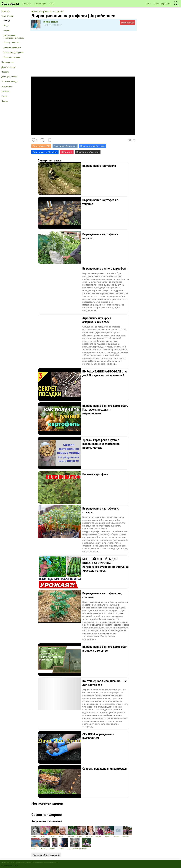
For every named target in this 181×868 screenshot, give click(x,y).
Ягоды (6, 26)
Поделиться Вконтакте (65, 146)
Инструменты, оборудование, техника (14, 37)
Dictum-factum (51, 22)
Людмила (100, 832)
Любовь (127, 832)
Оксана (118, 832)
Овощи (7, 21)
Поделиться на (45, 152)
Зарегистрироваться (162, 4)
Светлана (91, 832)
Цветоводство (7, 62)
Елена (87, 844)
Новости (5, 72)
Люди (52, 4)
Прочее (5, 101)
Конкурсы (6, 11)
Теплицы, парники (11, 43)
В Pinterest (67, 152)
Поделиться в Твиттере (88, 152)
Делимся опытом (9, 67)
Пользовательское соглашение (45, 863)
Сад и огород (7, 16)
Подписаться (128, 23)
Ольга (45, 832)
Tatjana (54, 832)
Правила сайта (8, 863)
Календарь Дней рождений (46, 855)
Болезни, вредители (12, 48)
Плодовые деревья (12, 57)
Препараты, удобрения (13, 52)
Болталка (5, 91)
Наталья (45, 844)
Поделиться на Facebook (92, 146)
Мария (82, 832)
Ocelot (63, 844)
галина (36, 832)
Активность (27, 4)
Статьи (4, 96)
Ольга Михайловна (75, 844)
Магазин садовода (9, 82)
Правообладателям (23, 863)
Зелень (7, 30)
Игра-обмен (7, 86)
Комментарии (40, 4)
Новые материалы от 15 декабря (48, 11)
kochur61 (73, 832)
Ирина (36, 844)
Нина (63, 832)
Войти (148, 4)
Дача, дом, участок (9, 77)
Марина (109, 832)
